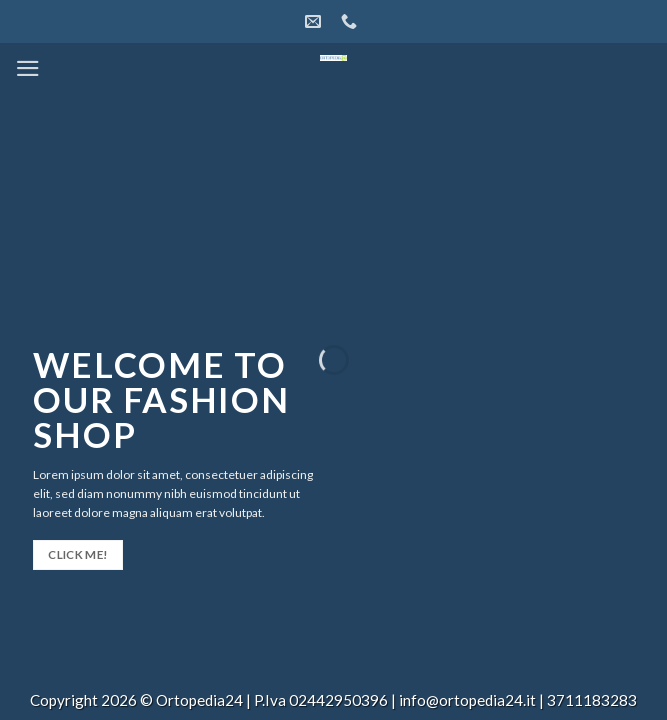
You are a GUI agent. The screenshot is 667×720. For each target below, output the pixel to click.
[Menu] (28, 68)
